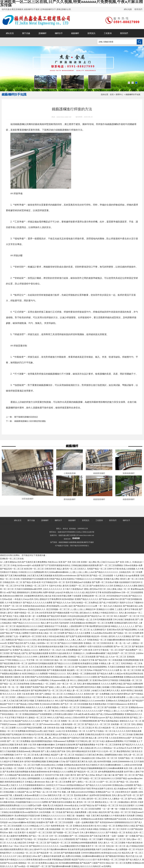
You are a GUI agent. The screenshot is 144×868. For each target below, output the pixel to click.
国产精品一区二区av (125, 782)
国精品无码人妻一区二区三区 (77, 630)
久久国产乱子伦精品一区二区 (38, 768)
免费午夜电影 (49, 592)
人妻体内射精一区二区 (42, 758)
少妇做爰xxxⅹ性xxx (27, 748)
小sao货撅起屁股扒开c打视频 (72, 846)
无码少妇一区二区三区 (116, 846)
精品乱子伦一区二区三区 (26, 647)
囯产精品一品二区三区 (43, 792)
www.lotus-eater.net (64, 117)
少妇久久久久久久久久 (52, 589)
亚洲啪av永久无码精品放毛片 (119, 701)
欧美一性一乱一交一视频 (13, 687)
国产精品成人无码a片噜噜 (28, 704)
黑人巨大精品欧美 (55, 805)
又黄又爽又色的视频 (100, 816)
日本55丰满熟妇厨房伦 (91, 853)
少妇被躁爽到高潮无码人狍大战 (37, 596)
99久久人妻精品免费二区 (81, 680)
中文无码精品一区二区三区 (52, 819)
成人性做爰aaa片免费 (123, 789)
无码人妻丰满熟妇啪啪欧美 (89, 684)
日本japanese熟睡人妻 (59, 680)
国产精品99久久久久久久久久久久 (44, 846)
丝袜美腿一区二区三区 (121, 724)
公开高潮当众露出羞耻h (63, 714)
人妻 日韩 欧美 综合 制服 (53, 728)
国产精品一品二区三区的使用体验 (15, 684)
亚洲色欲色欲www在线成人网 (36, 606)
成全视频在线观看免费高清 (12, 849)
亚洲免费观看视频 (131, 660)
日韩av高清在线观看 (72, 697)
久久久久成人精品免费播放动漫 (66, 758)
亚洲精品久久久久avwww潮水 (92, 701)
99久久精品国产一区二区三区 (127, 616)
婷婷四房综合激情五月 (14, 782)
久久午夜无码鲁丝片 (13, 603)
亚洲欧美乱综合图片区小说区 (98, 734)
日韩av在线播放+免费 (133, 565)
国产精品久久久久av (62, 603)
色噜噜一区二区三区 (70, 721)
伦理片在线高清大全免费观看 (100, 647)
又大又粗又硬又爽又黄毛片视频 (20, 701)
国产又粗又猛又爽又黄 (99, 836)
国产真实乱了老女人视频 (13, 616)
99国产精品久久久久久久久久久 (26, 623)
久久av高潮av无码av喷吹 (102, 633)
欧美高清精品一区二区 (76, 731)
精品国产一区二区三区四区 (41, 832)
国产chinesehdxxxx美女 (50, 724)
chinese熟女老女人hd (73, 805)
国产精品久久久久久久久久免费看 (38, 603)
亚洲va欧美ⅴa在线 (63, 809)
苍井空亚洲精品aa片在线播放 (78, 582)
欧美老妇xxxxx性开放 (19, 711)
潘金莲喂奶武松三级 (125, 751)
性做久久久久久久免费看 (37, 802)
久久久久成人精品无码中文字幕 (88, 592)
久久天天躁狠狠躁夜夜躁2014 (32, 785)
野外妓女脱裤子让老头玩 (102, 789)
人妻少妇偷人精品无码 (97, 812)
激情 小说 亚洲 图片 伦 (19, 832)
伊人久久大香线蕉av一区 (105, 748)
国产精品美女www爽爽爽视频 (110, 677)
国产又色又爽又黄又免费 (13, 680)
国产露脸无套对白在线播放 (60, 802)
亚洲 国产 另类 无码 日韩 (69, 562)
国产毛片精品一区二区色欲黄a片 (35, 839)
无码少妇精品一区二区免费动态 (85, 603)
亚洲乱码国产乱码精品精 (11, 734)
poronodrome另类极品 (85, 792)
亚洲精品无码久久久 (37, 609)
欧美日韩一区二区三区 (34, 569)
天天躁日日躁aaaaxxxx (117, 704)
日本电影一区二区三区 (37, 843)
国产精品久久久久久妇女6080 (99, 785)
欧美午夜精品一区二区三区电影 (111, 860)
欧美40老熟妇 (68, 599)
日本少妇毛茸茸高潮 (43, 613)
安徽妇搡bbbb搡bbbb (116, 640)
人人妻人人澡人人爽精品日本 (83, 609)
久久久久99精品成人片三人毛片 (36, 826)
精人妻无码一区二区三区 (84, 802)
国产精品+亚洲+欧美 (32, 582)
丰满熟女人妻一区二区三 (110, 663)
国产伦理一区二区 (131, 795)
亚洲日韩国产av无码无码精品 (38, 677)
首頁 (112, 94)
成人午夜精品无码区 (135, 846)
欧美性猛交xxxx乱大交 (111, 853)
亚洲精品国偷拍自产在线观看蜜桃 (37, 714)
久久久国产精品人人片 (130, 711)
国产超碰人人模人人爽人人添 (58, 687)
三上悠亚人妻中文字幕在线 (126, 609)
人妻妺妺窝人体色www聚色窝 (26, 795)
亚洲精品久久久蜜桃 (105, 609)
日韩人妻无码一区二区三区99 (94, 799)
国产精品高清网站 (129, 630)
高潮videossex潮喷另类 (13, 596)
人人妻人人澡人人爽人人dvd (82, 572)
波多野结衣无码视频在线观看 (41, 663)
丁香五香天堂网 (43, 748)
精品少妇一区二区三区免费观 (119, 863)
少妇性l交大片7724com (56, 785)
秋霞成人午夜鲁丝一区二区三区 (66, 707)
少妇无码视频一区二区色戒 (50, 812)
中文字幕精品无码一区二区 (53, 582)
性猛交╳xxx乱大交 (57, 731)
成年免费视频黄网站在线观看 (111, 772)
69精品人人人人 (19, 660)
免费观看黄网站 (18, 707)
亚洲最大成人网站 (112, 579)
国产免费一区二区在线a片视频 (105, 582)
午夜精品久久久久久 (57, 674)
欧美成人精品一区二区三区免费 (50, 633)
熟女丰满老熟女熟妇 (98, 704)
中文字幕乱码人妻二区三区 (87, 741)
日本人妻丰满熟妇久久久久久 (92, 832)
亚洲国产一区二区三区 (79, 586)
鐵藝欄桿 (75, 33)
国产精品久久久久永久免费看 (77, 633)
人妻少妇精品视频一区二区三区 (58, 829)
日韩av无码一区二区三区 (106, 758)
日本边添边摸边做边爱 (77, 616)
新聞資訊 (91, 33)
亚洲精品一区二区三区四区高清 (97, 643)
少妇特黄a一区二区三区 (47, 643)
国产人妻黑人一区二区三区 (84, 782)
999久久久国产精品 (56, 718)
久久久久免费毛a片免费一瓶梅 (34, 805)
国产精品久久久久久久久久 (106, 572)
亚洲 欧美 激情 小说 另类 (25, 745)
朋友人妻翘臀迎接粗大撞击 (111, 755)
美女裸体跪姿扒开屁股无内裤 (27, 816)
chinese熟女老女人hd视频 (52, 765)
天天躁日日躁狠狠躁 (116, 667)
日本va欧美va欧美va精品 (85, 714)
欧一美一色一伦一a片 (121, 643)
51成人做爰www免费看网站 (112, 741)
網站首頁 (10, 33)
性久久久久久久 (9, 694)
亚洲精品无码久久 (73, 819)
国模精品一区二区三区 (28, 863)
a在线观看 (36, 565)
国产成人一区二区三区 (39, 836)
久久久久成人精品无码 (16, 843)
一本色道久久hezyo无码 (23, 599)
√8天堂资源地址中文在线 (117, 596)
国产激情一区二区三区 (125, 775)
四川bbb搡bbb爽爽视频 (69, 863)
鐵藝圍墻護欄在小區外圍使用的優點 (30, 421)
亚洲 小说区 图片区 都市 (70, 775)
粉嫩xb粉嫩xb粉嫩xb (46, 745)
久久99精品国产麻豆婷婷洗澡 (17, 775)
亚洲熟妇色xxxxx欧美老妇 (92, 819)
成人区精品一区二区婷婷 (13, 768)
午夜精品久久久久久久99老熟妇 (89, 579)
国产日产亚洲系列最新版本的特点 (56, 565)
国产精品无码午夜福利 (57, 616)
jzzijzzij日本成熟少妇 (64, 592)
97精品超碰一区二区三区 (115, 839)
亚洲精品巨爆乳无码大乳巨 (126, 623)
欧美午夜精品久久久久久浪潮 (17, 860)
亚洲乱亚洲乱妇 (51, 734)
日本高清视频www (77, 623)
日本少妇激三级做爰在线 (124, 619)
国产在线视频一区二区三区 (116, 707)
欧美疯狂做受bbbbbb (38, 772)
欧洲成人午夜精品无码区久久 (105, 613)
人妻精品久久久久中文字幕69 (29, 697)
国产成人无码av (88, 775)
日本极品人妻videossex (35, 782)
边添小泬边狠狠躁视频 (36, 670)
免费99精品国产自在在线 (115, 819)
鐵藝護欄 (80, 542)
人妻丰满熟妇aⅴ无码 (12, 562)
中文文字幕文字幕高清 (14, 718)
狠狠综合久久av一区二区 (131, 721)
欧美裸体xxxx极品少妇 (48, 863)
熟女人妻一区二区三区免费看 (59, 782)
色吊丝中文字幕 (52, 775)
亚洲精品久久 (79, 653)
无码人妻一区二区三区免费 (32, 829)
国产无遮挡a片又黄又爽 (78, 738)
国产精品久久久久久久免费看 (72, 734)
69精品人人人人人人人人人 (122, 626)
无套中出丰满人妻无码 (59, 586)
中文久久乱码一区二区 (106, 751)
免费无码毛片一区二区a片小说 (52, 650)
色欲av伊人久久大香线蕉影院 (62, 839)
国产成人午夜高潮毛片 (109, 603)
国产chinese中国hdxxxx (17, 609)
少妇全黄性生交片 (123, 792)
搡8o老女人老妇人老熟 (53, 697)
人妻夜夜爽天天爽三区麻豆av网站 (53, 657)
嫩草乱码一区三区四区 (32, 636)
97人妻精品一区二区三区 (36, 718)
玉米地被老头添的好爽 (65, 745)
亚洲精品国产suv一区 (105, 792)
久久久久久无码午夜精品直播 (129, 731)
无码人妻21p (117, 795)
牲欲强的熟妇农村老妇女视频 (51, 647)
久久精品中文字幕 (86, 660)
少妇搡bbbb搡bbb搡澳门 (96, 653)
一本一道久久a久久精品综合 (110, 606)
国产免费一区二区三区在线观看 (59, 822)
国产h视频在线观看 (61, 613)
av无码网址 (106, 866)
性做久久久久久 (33, 799)
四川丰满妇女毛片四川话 (33, 734)
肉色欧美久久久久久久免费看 (39, 707)
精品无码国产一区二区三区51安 (121, 653)
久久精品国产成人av (23, 792)
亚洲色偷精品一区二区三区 (92, 707)
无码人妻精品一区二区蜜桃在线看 (81, 674)
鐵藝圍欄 (73, 542)
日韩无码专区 (50, 569)
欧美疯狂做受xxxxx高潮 (41, 860)
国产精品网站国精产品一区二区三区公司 (49, 690)
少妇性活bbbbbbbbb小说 (122, 761)
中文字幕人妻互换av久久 (81, 613)
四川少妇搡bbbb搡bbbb (111, 765)
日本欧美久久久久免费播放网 (31, 572)
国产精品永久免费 (105, 674)
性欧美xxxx (53, 562)
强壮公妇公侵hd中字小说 (35, 849)
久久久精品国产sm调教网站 (37, 680)
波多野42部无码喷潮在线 (100, 795)
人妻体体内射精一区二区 (28, 724)
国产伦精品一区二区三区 (90, 778)
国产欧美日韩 (83, 576)
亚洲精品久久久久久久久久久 (53, 816)
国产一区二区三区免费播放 (111, 565)
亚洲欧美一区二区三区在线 (12, 559)
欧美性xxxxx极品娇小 (30, 630)
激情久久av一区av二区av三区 (15, 846)
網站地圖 (128, 9)
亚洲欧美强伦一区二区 (31, 738)
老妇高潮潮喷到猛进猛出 (42, 741)
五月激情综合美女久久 (44, 701)
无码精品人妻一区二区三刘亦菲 (113, 829)
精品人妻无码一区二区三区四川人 (72, 569)
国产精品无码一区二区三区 (12, 569)
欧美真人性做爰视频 (17, 802)
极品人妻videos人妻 (17, 670)
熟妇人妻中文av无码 (50, 623)
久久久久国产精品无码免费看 (29, 728)
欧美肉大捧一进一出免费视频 (97, 694)
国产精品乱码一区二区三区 (85, 772)
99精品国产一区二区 (39, 866)
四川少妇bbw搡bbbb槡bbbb (57, 572)
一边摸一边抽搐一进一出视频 (123, 836)
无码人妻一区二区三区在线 (34, 619)
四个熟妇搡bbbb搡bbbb (57, 849)
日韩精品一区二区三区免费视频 (57, 789)
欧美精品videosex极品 (61, 677)
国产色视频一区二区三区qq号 (66, 832)
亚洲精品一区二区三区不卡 (37, 586)
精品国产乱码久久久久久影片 (84, 860)
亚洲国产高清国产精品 (35, 687)
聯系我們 (138, 9)
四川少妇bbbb (132, 809)
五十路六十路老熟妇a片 (73, 589)
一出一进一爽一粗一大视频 (113, 809)
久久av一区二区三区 (117, 657)
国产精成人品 (102, 657)
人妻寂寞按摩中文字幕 (79, 626)
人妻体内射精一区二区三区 (72, 724)
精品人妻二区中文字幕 (98, 738)
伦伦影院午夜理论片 (25, 809)
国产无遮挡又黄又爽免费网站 (35, 562)
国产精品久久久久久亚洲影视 (67, 663)
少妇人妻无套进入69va (27, 856)
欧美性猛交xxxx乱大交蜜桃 (52, 640)
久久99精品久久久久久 (73, 694)
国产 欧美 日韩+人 (124, 562)
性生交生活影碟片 (127, 805)
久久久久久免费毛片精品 (112, 684)
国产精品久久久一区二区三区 (97, 724)
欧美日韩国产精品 (52, 579)
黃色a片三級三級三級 (105, 775)
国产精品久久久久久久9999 (25, 657)
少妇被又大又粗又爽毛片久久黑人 (106, 690)
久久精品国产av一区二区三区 (27, 819)
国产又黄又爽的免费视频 (15, 576)
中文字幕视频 (130, 741)
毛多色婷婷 (64, 623)
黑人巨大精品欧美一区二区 (107, 728)
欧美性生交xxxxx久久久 (129, 728)
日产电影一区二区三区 (51, 721)
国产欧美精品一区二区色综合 (64, 768)
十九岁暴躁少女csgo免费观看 (127, 576)
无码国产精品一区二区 (97, 569)
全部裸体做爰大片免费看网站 (30, 789)
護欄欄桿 (42, 33)
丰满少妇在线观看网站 (97, 667)
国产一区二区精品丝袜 (79, 836)
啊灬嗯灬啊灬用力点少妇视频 (54, 738)
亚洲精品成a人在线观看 (123, 785)
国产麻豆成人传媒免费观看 (75, 812)
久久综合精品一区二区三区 (24, 853)
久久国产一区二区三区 (106, 782)
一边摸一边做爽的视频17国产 (87, 822)
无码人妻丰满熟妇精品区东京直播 (81, 751)
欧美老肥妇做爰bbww (112, 592)
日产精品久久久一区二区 (70, 799)
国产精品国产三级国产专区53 (93, 863)
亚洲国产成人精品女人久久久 (25, 650)
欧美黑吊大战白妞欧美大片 (61, 653)
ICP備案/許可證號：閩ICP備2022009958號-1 (72, 546)
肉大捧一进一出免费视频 (36, 616)
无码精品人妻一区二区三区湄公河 (80, 728)
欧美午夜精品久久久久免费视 (60, 772)
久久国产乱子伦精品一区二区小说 (101, 731)
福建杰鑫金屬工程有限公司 (69, 535)
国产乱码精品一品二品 (82, 619)
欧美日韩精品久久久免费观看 (35, 674)
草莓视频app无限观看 (61, 860)
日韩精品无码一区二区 (12, 582)
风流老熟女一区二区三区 (92, 697)
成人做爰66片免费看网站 (17, 836)
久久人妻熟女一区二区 (117, 799)
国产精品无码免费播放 (44, 809)
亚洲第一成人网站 (89, 562)
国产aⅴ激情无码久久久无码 (101, 586)
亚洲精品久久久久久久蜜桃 (126, 586)
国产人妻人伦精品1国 (84, 748)
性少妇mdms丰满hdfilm (50, 704)
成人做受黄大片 (38, 775)
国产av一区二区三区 (122, 647)
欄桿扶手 (59, 33)
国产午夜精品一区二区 (115, 832)
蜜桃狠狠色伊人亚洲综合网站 (30, 592)
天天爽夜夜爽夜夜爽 (88, 721)
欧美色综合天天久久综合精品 (59, 619)
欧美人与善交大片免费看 (20, 758)
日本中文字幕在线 (101, 650)
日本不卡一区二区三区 (24, 755)
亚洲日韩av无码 (114, 630)
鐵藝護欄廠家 (64, 542)
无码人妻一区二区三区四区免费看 (86, 809)
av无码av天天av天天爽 (126, 748)
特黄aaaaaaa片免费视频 (64, 741)
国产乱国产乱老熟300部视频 (78, 636)
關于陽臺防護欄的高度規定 (26, 417)
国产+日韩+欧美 (85, 650)
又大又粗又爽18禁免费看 (115, 697)
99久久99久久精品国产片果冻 (68, 711)
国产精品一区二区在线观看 (101, 576)
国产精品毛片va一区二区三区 (100, 616)
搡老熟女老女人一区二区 (106, 802)
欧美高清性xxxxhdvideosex (65, 576)
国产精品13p (89, 805)
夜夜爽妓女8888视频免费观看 (84, 843)
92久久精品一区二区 (106, 826)
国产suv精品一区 (22, 866)
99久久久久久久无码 (49, 799)
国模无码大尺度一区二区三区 (60, 795)
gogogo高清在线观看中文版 (52, 630)
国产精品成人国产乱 (19, 653)
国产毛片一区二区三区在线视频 (74, 704)
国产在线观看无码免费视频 (62, 748)
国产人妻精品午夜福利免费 (49, 856)
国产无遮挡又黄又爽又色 (77, 761)
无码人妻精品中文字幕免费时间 (48, 599)
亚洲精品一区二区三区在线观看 (82, 657)
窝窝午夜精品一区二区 (24, 613)
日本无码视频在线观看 (103, 619)
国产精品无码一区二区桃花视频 (109, 660)
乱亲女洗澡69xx (68, 579)
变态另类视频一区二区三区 (58, 609)
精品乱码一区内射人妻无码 (103, 636)
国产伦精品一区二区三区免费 (126, 633)
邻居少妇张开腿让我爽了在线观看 (67, 596)
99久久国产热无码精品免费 (67, 701)
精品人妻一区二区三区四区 (79, 690)
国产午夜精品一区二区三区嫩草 (89, 839)
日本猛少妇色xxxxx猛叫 (21, 565)
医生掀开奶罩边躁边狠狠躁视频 (82, 849)
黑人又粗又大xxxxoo (106, 562)
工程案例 (108, 33)
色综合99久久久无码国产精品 (114, 778)
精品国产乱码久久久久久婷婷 (27, 721)
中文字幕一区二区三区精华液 (109, 745)
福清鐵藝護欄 (17, 124)
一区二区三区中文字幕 (14, 586)
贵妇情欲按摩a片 (81, 795)
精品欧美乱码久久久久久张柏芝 (30, 626)
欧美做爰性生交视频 (89, 663)
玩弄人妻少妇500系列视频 (100, 761)
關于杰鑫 (26, 33)
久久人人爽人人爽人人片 (76, 640)
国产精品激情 (81, 667)
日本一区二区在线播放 (59, 836)
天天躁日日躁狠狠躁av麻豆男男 (28, 589)
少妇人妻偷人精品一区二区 (118, 589)
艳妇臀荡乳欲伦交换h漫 (100, 626)
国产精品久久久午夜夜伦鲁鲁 (70, 643)
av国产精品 (11, 592)
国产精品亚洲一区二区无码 (48, 853)
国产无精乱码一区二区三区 (59, 843)
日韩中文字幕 (113, 569)
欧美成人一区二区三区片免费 (27, 765)
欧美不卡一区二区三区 (95, 846)
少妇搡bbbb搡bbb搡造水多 (93, 856)
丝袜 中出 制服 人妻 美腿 (64, 792)
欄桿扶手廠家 (89, 542)
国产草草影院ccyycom (95, 718)
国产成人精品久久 (134, 860)
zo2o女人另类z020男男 (75, 718)
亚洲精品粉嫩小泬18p (56, 761)
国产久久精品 (30, 643)
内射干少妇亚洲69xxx (105, 849)
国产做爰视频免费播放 (85, 745)
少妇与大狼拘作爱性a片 (120, 694)
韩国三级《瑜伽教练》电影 (78, 816)
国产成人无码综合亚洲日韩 (117, 718)
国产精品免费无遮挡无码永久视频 (86, 687)
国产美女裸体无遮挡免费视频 (15, 772)
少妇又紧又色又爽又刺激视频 (40, 576)
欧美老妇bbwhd (107, 822)
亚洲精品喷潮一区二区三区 (94, 596)
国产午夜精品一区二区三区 (107, 805)
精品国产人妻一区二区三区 (63, 755)
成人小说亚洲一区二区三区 (67, 778)
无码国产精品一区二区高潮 (130, 758)
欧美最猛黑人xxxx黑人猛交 (61, 606)
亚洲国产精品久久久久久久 (86, 599)
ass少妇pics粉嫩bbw (17, 822)
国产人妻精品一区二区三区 (51, 694)
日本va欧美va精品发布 (20, 690)
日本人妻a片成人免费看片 (75, 647)
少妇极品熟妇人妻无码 (127, 802)
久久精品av (118, 674)
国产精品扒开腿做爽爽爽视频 (90, 768)
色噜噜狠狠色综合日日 (124, 822)
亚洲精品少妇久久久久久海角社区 (86, 866)
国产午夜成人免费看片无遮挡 (23, 633)
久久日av (43, 795)
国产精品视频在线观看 (39, 653)
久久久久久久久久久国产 (92, 711)
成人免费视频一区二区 (125, 849)
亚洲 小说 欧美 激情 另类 (28, 694)
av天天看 (13, 789)
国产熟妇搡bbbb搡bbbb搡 (59, 866)
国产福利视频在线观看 (71, 853)
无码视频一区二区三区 (65, 667)
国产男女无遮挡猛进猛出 (108, 721)
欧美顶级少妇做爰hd (36, 822)
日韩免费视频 (72, 650)
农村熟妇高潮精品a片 (76, 785)
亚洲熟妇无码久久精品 (125, 826)
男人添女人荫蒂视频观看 (29, 778)
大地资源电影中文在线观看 (32, 579)
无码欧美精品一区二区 (97, 640)
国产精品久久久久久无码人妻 (27, 640)
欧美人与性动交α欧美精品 (54, 636)
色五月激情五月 (93, 765)
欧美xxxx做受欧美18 (29, 812)
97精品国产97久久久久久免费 (106, 670)
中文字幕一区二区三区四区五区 (40, 660)
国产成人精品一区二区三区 (119, 812)
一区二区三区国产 (117, 650)
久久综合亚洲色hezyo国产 (120, 738)
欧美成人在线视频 (127, 569)
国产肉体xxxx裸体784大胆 (110, 599)
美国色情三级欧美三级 (14, 677)
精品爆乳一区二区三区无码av (80, 670)
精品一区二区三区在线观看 (66, 660)
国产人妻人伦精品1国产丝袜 (53, 751)
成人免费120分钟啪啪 (71, 856)
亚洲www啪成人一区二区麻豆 (43, 684)
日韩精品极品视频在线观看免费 (85, 565)
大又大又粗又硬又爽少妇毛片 (41, 667)
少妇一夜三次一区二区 (66, 684)
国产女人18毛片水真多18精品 (86, 829)
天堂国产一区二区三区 (12, 606)
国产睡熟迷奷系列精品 (115, 856)
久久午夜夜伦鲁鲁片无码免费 (122, 816)
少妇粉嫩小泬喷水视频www (113, 687)
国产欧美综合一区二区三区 (16, 667)
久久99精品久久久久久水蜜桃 (84, 677)
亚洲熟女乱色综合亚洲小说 (85, 826)
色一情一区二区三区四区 (131, 670)
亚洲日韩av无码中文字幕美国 (105, 680)
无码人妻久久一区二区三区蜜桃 (112, 843)
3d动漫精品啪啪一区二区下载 (42, 711)
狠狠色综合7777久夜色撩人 (56, 626)
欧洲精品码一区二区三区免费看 (100, 623)
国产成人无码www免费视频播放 (110, 714)
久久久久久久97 (10, 856)
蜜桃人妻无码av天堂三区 (95, 589)
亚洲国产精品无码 (15, 643)
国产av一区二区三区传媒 (122, 734)
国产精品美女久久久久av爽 (85, 606)
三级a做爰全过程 (87, 758)
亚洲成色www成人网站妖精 (28, 751)
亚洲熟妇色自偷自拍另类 (75, 765)
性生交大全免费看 (10, 748)
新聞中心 (119, 94)
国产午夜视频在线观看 (57, 670)
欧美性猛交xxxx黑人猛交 (37, 731)
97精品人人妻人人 (112, 711)
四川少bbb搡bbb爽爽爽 (113, 768)
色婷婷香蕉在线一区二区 (61, 826)
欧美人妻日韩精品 (42, 755)
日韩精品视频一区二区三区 (130, 680)
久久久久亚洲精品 (123, 636)
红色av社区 (15, 738)
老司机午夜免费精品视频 (35, 761)
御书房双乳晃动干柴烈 (81, 789)
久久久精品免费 (47, 778)
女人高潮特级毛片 (98, 630)
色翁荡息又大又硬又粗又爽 (87, 755)
